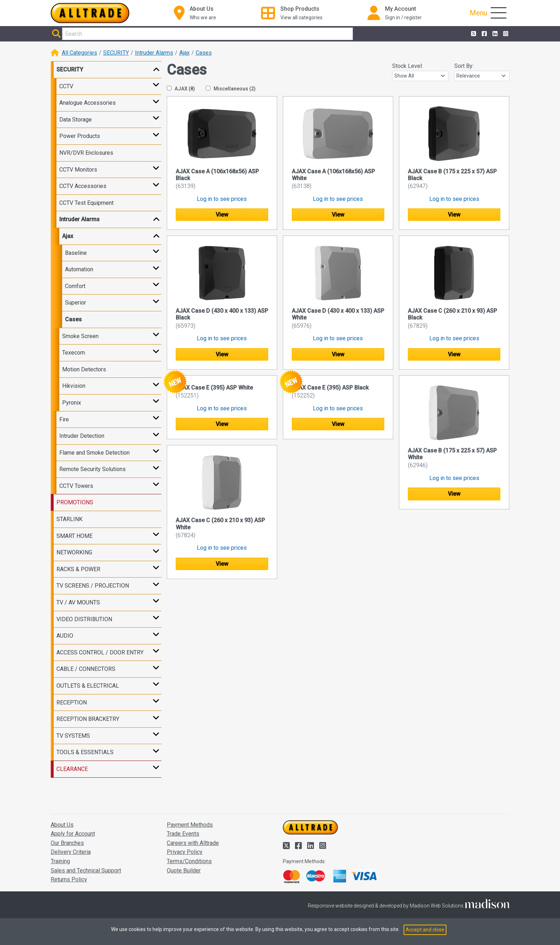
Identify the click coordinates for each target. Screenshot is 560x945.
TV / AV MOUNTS (78, 602)
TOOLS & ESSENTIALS (85, 752)
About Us (62, 825)
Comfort (75, 286)
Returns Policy (69, 879)
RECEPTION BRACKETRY (88, 719)
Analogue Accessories (87, 103)
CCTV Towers (76, 486)
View (222, 215)
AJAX (181, 89)
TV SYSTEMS (73, 736)
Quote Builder (184, 870)
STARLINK (69, 519)
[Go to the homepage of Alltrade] (90, 13)
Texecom (74, 353)
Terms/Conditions (189, 861)
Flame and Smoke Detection (94, 453)
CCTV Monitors (78, 170)
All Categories (79, 53)
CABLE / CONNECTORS (86, 669)
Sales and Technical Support (86, 870)
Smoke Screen (80, 336)
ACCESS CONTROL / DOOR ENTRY (100, 652)
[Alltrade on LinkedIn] (494, 34)
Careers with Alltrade (193, 843)
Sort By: (464, 66)
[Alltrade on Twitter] (473, 34)
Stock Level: (407, 66)
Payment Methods (190, 825)
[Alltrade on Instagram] (505, 34)
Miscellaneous (231, 89)
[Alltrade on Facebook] (484, 34)
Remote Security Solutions (92, 469)
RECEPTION (72, 702)
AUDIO (65, 636)
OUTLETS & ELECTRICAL (88, 686)
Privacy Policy (185, 852)
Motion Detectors (84, 369)
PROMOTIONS (75, 502)
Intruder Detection (82, 436)
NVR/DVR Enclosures (86, 153)
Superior (76, 303)
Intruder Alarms (154, 53)
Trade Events (183, 834)
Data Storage (76, 120)
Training (60, 861)
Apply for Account (73, 834)
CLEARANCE (72, 769)
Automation (79, 269)
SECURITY (116, 53)
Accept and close (425, 930)
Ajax (184, 53)
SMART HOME (74, 536)
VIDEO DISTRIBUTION (84, 619)
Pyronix (72, 403)
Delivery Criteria (71, 852)
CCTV (66, 86)
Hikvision (74, 386)
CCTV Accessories (83, 186)
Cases (204, 53)
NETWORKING (74, 552)
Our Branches (67, 843)
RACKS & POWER (78, 569)
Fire (64, 419)
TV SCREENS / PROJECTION (93, 586)
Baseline (76, 253)
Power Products (80, 136)
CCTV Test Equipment (86, 203)
